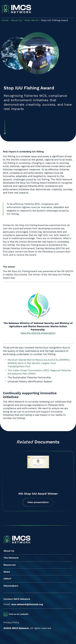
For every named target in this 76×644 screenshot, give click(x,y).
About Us (9, 551)
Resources (10, 565)
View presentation (38, 502)
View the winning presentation (38, 333)
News (7, 572)
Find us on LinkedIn (19, 614)
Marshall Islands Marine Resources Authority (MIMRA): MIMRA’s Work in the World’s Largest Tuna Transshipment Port (39, 363)
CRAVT (7, 579)
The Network (11, 558)
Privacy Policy (11, 622)
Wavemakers (11, 586)
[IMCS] (16, 9)
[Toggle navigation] (72, 9)
